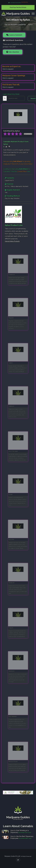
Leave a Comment (16, 35)
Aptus (30, 24)
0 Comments (28, 134)
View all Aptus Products (12, 241)
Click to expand (8, 69)
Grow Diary (28, 164)
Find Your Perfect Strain (18, 7)
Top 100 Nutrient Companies (15, 24)
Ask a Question (14, 52)
